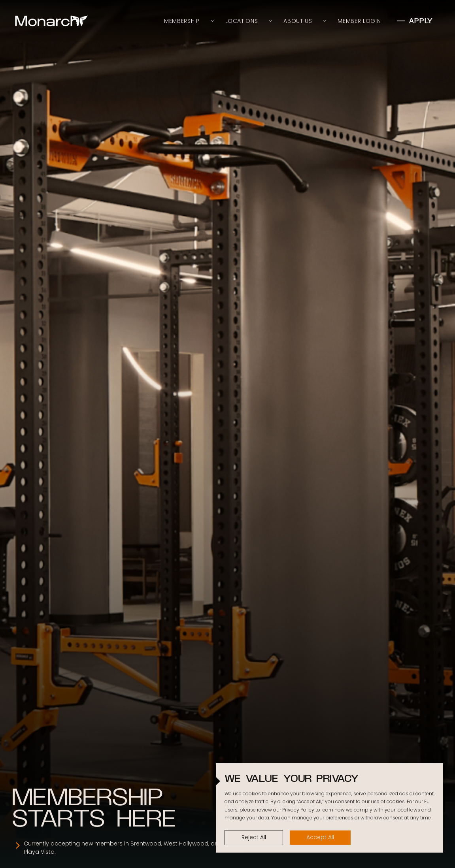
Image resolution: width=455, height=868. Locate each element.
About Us (298, 21)
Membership (182, 21)
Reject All (254, 837)
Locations (242, 21)
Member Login (359, 21)
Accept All (320, 837)
